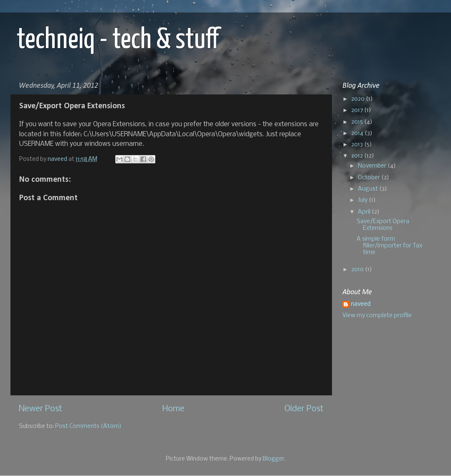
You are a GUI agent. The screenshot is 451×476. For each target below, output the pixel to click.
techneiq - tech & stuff (118, 40)
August (369, 189)
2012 (358, 156)
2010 (358, 270)
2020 (359, 99)
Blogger (274, 459)
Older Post (304, 409)
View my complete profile (377, 316)
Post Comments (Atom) (88, 426)
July (363, 200)
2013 (358, 145)
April (365, 212)
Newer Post (41, 409)
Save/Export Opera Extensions (383, 225)
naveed (361, 304)
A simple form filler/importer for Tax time (389, 246)
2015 (358, 122)
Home (174, 409)
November (373, 166)
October (370, 178)
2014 (358, 134)
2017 (358, 111)
